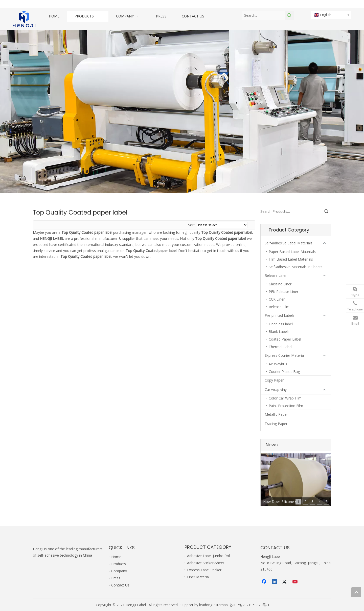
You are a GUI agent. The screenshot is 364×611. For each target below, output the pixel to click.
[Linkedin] (275, 582)
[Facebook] (264, 582)
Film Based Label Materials (291, 259)
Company (119, 571)
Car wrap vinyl (276, 389)
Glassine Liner (280, 284)
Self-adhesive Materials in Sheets (296, 267)
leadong (206, 605)
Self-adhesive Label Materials (289, 243)
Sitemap (221, 605)
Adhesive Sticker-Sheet (206, 563)
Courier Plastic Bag (284, 372)
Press (116, 578)
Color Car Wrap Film (285, 398)
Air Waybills (278, 364)
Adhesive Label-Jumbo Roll (209, 556)
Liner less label (281, 324)
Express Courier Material (285, 355)
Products (119, 564)
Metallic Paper (276, 414)
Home (116, 557)
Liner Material (198, 577)
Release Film (279, 307)
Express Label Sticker (204, 570)
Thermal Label (280, 347)
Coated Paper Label (285, 339)
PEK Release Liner (283, 292)
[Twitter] (285, 582)
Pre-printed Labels (280, 315)
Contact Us (120, 585)
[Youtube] (295, 582)
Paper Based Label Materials (292, 252)
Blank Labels (279, 332)
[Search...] (264, 15)
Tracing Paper (276, 424)
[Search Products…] (291, 212)
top (356, 592)
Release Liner (276, 275)
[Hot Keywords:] (289, 15)
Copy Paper (274, 380)
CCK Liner (277, 299)
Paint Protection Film (286, 406)
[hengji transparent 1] (24, 19)
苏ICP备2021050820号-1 (250, 605)
